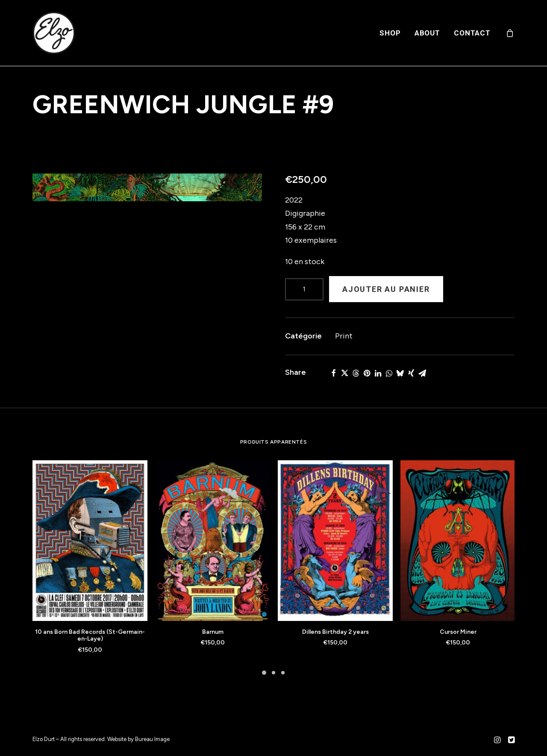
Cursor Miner (458, 632)
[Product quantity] (304, 289)
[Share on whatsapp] (389, 373)
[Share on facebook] (333, 373)
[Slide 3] (283, 673)
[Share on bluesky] (400, 373)
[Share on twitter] (344, 373)
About (427, 33)
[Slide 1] (264, 673)
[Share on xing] (411, 373)
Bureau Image (152, 739)
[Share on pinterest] (367, 373)
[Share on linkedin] (378, 373)
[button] (147, 187)
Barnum (213, 632)
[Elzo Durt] (54, 33)
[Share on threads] (356, 373)
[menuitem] (390, 33)
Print (344, 336)
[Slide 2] (273, 673)
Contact (472, 33)
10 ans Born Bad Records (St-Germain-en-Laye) (90, 635)
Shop (390, 33)
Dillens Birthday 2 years (335, 632)
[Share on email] (422, 373)
